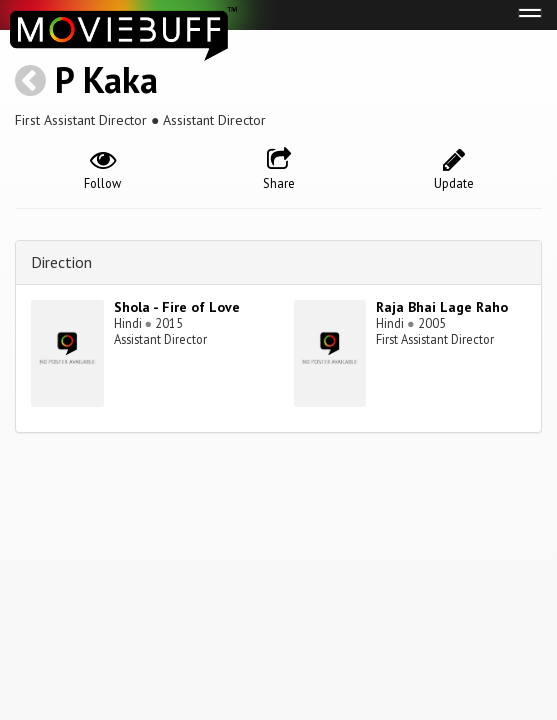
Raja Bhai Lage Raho (442, 307)
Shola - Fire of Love (177, 307)
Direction (61, 262)
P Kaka (106, 79)
